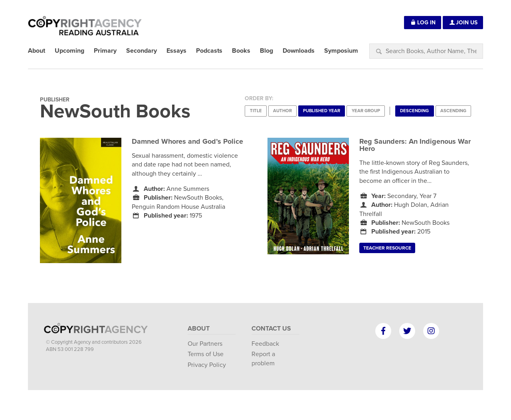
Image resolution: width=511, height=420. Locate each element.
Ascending (453, 111)
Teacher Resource (387, 248)
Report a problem (263, 359)
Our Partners (205, 344)
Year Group (366, 111)
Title (256, 111)
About (199, 329)
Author (282, 111)
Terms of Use (206, 354)
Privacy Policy (207, 365)
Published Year (322, 111)
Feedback (265, 344)
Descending (414, 111)
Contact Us (271, 329)
